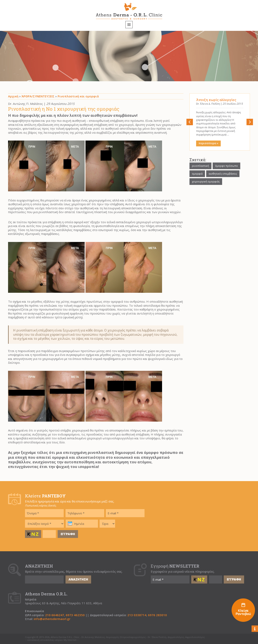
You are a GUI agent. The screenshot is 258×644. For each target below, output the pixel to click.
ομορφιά (197, 174)
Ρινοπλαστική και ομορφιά (78, 96)
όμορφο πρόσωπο (226, 166)
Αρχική (13, 96)
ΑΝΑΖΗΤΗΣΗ (78, 579)
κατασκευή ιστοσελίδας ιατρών (45, 640)
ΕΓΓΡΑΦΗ (68, 534)
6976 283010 (157, 615)
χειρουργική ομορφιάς (206, 181)
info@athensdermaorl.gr (52, 619)
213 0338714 (137, 615)
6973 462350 (75, 615)
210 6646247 (55, 615)
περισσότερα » (208, 143)
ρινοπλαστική (200, 166)
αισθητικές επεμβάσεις (223, 174)
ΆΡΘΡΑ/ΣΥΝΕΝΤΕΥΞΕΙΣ (38, 96)
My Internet (70, 640)
